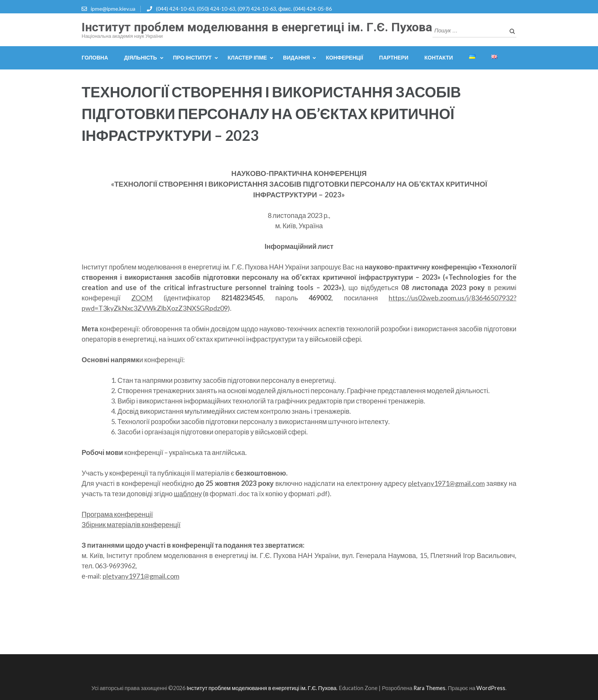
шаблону (188, 494)
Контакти (439, 57)
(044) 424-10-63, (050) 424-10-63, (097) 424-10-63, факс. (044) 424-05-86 (244, 9)
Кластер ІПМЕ (247, 57)
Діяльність (140, 57)
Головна (95, 57)
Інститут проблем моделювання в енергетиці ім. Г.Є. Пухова (257, 27)
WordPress (491, 688)
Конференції (344, 57)
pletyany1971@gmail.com (446, 483)
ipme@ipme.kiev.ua (113, 9)
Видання (297, 57)
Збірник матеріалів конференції (131, 524)
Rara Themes (429, 688)
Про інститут (192, 57)
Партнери (394, 57)
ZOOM (142, 298)
